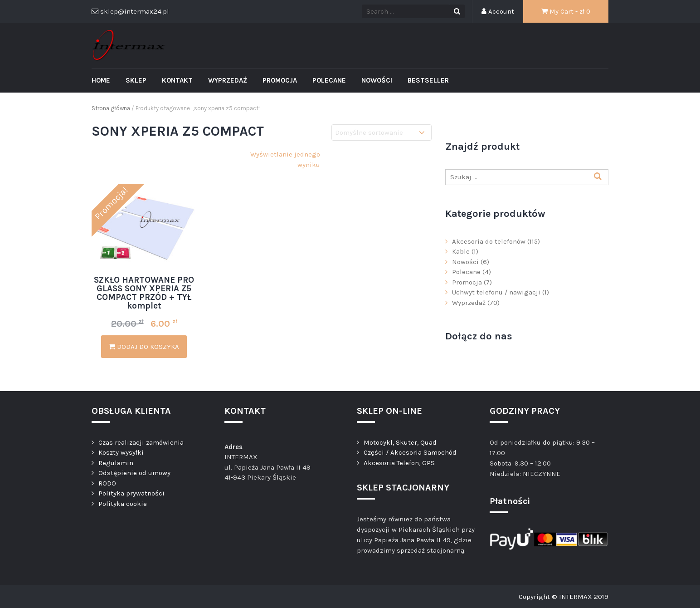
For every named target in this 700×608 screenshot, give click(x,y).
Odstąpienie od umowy (134, 473)
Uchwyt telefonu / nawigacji (496, 292)
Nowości (377, 80)
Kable (461, 251)
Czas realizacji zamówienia (141, 442)
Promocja (280, 80)
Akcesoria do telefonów (489, 241)
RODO (107, 483)
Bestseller (428, 80)
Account (498, 11)
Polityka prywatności (131, 493)
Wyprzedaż (228, 80)
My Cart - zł (566, 11)
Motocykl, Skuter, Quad (400, 442)
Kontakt (177, 80)
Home (101, 80)
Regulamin (116, 463)
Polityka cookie (123, 504)
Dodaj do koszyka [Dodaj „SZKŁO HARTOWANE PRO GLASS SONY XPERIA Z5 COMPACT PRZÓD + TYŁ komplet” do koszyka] (144, 347)
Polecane (329, 80)
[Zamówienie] (382, 133)
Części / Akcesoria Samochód (410, 452)
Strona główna (111, 108)
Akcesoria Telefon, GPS (399, 463)
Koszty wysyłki (121, 452)
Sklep (136, 80)
